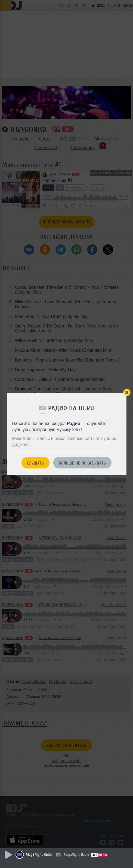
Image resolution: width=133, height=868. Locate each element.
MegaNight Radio (39, 855)
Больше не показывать (82, 463)
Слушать (35, 463)
